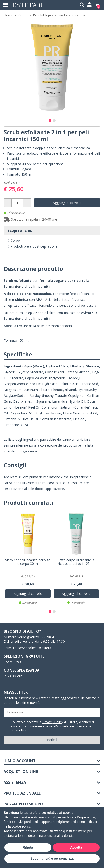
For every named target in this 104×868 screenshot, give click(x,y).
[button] (50, 121)
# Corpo (14, 240)
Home (8, 15)
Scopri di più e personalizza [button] (52, 858)
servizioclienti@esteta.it (36, 648)
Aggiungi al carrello (67, 203)
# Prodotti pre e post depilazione (33, 246)
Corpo (23, 15)
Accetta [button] (76, 847)
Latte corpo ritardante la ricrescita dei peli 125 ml (76, 562)
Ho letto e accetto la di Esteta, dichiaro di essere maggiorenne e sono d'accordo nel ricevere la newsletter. (53, 726)
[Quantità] (17, 203)
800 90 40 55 (50, 637)
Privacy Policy (53, 722)
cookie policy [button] (21, 826)
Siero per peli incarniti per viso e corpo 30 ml (28, 562)
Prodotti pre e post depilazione (59, 15)
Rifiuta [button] (28, 847)
